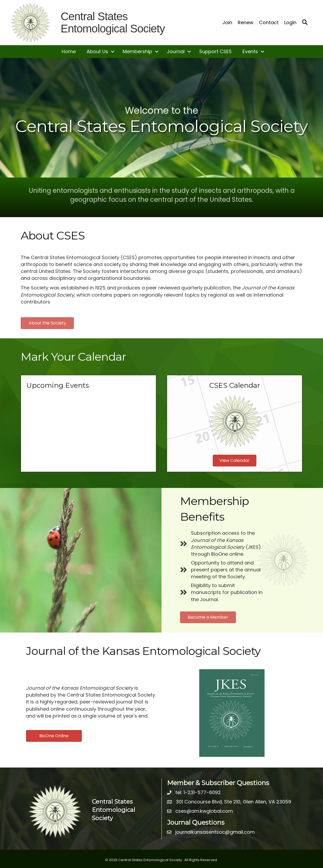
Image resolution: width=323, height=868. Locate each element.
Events (250, 51)
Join (227, 22)
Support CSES (215, 51)
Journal (176, 51)
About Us (97, 51)
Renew (246, 22)
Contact (269, 22)
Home (69, 51)
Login (290, 22)
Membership (137, 51)
